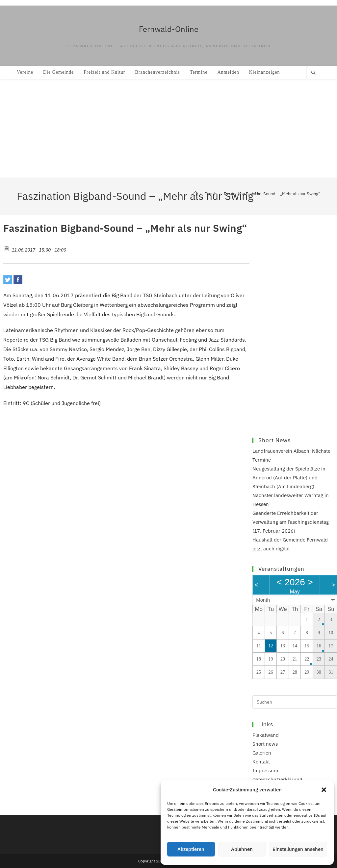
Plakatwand (266, 735)
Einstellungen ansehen (298, 849)
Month (263, 600)
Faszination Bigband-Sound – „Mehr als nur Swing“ (272, 194)
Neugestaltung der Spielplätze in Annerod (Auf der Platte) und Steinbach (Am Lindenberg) (289, 478)
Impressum (265, 771)
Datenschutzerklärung (277, 779)
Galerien (262, 753)
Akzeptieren (191, 849)
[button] (324, 790)
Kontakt (261, 762)
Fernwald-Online (169, 29)
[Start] (196, 194)
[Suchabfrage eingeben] (295, 702)
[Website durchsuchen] (313, 73)
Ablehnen (242, 849)
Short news (265, 744)
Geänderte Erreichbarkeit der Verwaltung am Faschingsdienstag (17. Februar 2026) (291, 522)
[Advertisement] (168, 128)
